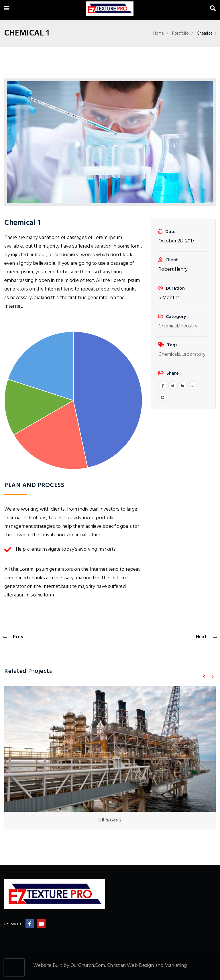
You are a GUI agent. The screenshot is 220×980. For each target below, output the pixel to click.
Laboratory (193, 354)
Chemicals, (170, 354)
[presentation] (14, 967)
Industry (188, 326)
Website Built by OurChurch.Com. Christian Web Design (94, 966)
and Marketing (171, 966)
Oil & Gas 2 (110, 820)
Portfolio (180, 33)
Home (159, 33)
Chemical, (169, 326)
